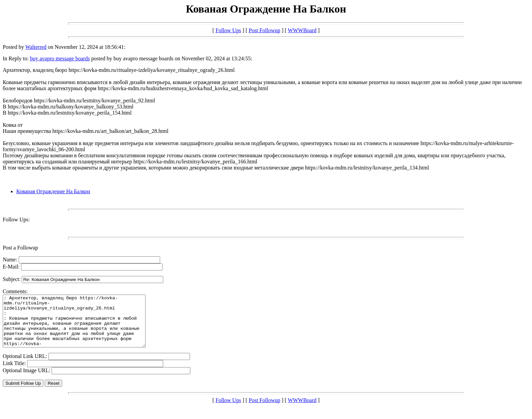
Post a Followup (20, 248)
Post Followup (264, 30)
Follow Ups (228, 30)
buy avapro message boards (60, 58)
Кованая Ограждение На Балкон (53, 191)
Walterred (36, 47)
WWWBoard (302, 30)
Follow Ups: (16, 220)
